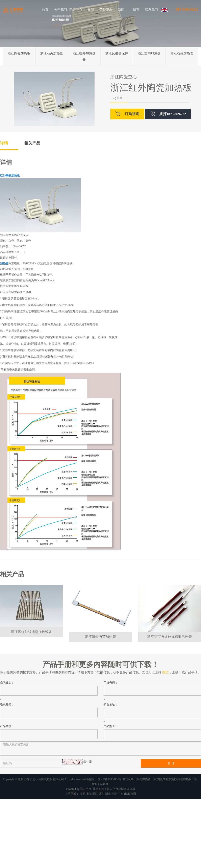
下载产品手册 (188, 672)
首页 (45, 10)
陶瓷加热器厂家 (146, 779)
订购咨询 (127, 114)
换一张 (87, 761)
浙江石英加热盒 (52, 53)
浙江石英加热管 (182, 53)
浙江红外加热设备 (84, 56)
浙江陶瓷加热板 (19, 53)
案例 (91, 10)
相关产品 (32, 143)
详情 (4, 143)
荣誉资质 (106, 10)
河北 (114, 794)
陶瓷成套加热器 (167, 779)
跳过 (166, 672)
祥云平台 (86, 789)
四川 (102, 794)
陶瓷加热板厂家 (187, 779)
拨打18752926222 (169, 114)
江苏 (82, 794)
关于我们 (60, 10)
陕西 (133, 794)
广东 (121, 794)
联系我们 (151, 10)
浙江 (95, 794)
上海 (89, 794)
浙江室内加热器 (149, 53)
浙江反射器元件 (117, 53)
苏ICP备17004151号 (110, 779)
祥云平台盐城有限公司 (121, 789)
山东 (127, 794)
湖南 (108, 794)
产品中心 (76, 10)
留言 (136, 10)
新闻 (121, 10)
